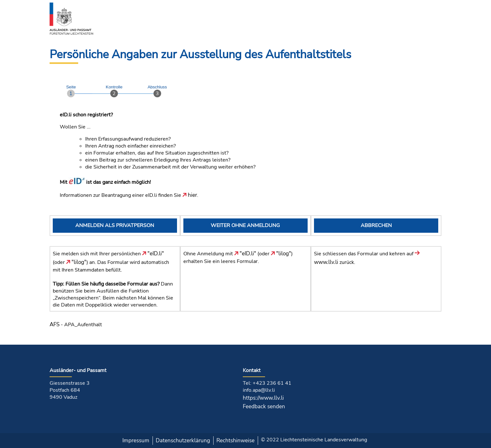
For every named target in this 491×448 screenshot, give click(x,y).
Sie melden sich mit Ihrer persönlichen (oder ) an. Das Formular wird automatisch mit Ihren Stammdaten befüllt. (111, 262)
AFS (55, 324)
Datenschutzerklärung (183, 441)
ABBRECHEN (376, 225)
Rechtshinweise (235, 441)
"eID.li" (153, 254)
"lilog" (76, 262)
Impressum (136, 441)
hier (190, 195)
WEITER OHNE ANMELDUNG (245, 225)
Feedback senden (264, 407)
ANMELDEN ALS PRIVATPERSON (115, 225)
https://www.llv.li (263, 398)
